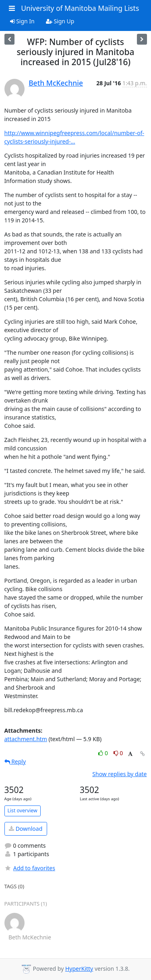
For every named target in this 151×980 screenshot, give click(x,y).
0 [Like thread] (104, 753)
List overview (23, 811)
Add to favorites (30, 868)
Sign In (22, 21)
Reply (15, 761)
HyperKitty (79, 969)
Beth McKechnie (56, 83)
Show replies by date (119, 774)
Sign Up (60, 21)
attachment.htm (26, 739)
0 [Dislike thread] (118, 753)
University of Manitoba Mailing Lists (80, 8)
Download (26, 829)
